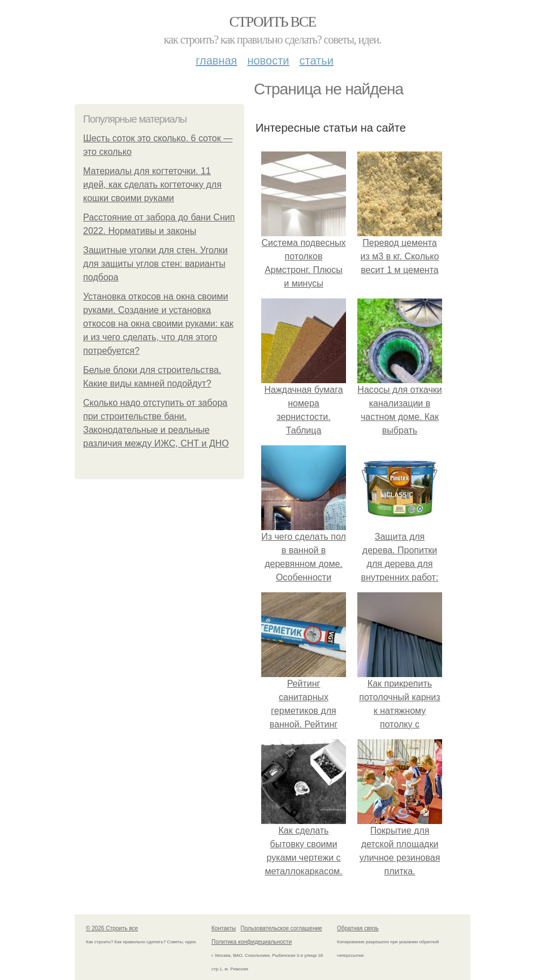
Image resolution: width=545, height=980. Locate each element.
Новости (268, 60)
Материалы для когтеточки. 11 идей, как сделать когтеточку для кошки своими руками (152, 185)
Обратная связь (358, 928)
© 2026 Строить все (112, 928)
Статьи (316, 60)
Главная (216, 60)
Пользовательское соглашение (282, 928)
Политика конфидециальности (252, 942)
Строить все (272, 22)
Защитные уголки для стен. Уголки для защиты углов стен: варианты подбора (155, 264)
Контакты (224, 928)
